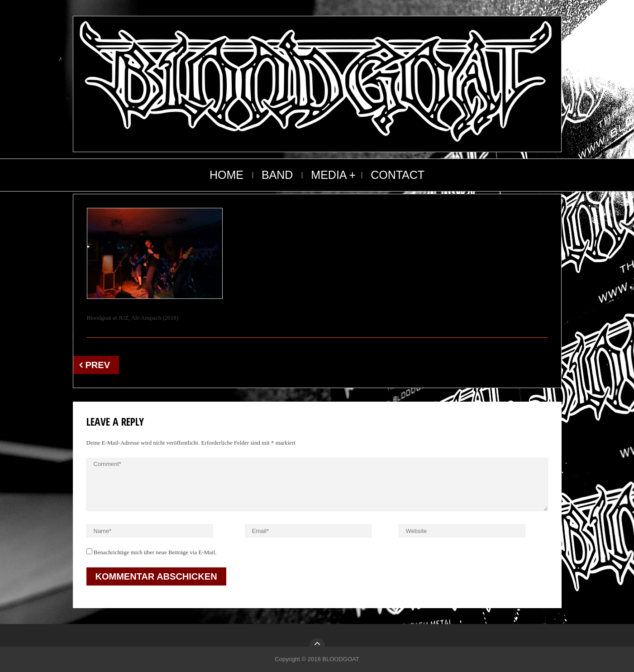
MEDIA (329, 175)
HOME (226, 175)
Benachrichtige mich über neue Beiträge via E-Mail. (155, 552)
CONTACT (398, 175)
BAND (277, 175)
